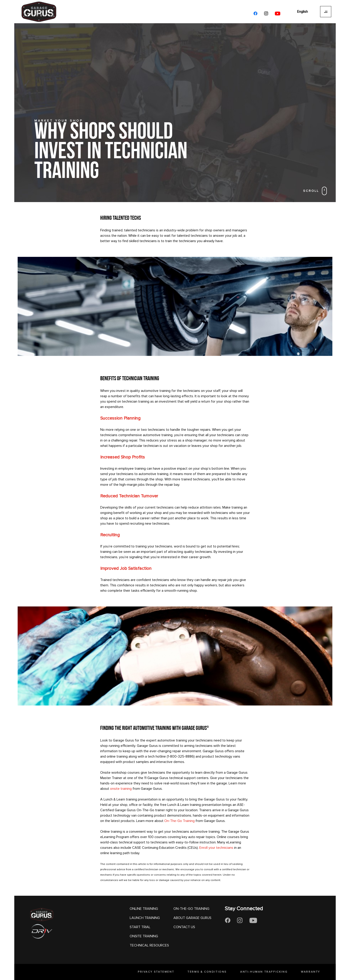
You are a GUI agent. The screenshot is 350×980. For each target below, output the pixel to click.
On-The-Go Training (179, 821)
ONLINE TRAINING (144, 909)
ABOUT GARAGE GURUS (192, 918)
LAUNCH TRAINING (145, 918)
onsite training (121, 789)
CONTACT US (184, 927)
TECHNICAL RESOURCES (149, 945)
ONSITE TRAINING (144, 936)
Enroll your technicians (216, 848)
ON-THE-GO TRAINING (191, 909)
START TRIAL (140, 927)
